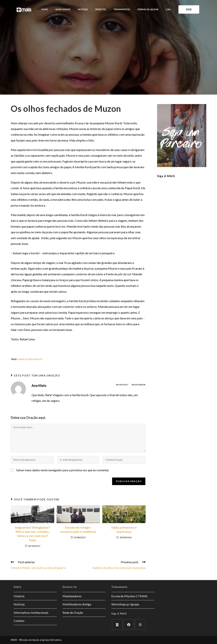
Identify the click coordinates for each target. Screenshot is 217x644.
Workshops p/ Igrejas (125, 604)
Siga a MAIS (166, 176)
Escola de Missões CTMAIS (129, 596)
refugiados (36, 359)
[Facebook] (129, 624)
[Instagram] (140, 624)
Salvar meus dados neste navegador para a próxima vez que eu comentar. (63, 470)
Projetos (101, 9)
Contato (19, 621)
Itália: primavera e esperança (124, 529)
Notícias (83, 9)
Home (45, 9)
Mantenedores (72, 596)
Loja (168, 9)
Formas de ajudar (148, 9)
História (19, 596)
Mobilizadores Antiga (77, 604)
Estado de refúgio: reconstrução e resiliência (78, 529)
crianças (23, 359)
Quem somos (63, 9)
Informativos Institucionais (31, 612)
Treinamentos (122, 9)
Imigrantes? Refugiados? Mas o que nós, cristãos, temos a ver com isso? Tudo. (33, 534)
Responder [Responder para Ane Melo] (139, 385)
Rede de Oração (73, 612)
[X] (117, 624)
